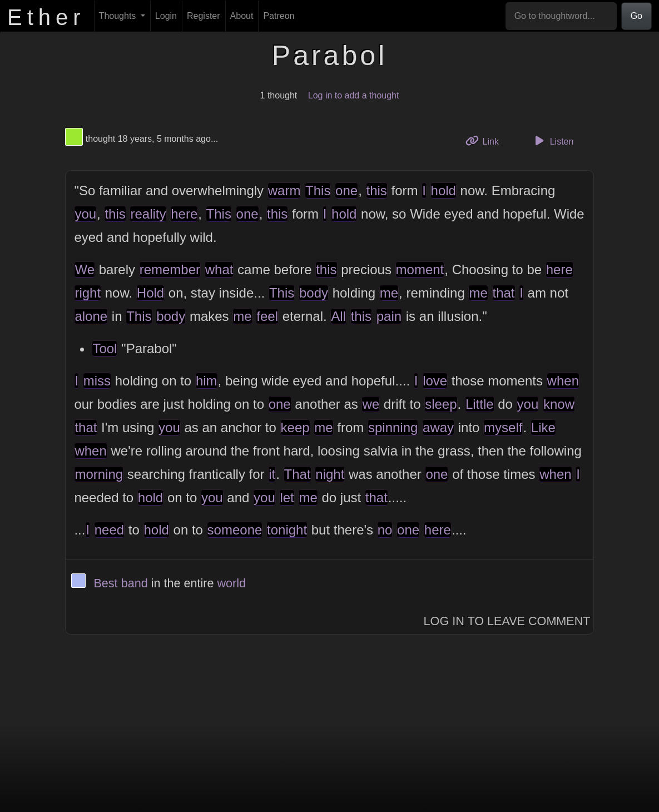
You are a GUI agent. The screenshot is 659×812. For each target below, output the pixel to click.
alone (91, 316)
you (85, 214)
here (184, 214)
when (563, 381)
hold (444, 190)
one (346, 190)
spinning (393, 427)
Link (486, 140)
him (207, 381)
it (272, 474)
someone (235, 530)
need (109, 530)
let (287, 497)
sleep (441, 404)
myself (503, 427)
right (88, 293)
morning (99, 474)
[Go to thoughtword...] (561, 16)
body (314, 293)
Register (204, 16)
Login (166, 16)
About (242, 16)
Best (105, 583)
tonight (287, 530)
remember (170, 269)
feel (267, 316)
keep (295, 427)
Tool (105, 348)
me (389, 293)
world (232, 583)
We (85, 269)
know (559, 404)
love (435, 381)
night (330, 474)
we (371, 404)
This (318, 190)
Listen (552, 141)
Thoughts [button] (119, 16)
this (377, 190)
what (219, 269)
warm (284, 190)
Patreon (279, 16)
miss (97, 381)
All (338, 316)
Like (543, 427)
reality (148, 214)
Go (636, 16)
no (385, 530)
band (135, 583)
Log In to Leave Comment (507, 621)
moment (420, 269)
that (504, 293)
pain (389, 316)
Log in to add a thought (354, 95)
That (298, 474)
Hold (150, 293)
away (438, 427)
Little (480, 404)
